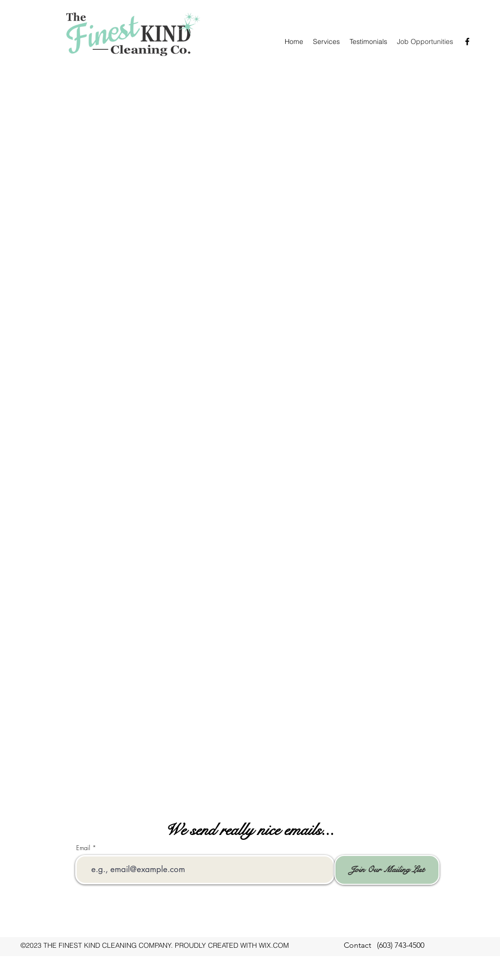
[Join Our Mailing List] (387, 870)
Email (83, 848)
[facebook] (467, 42)
